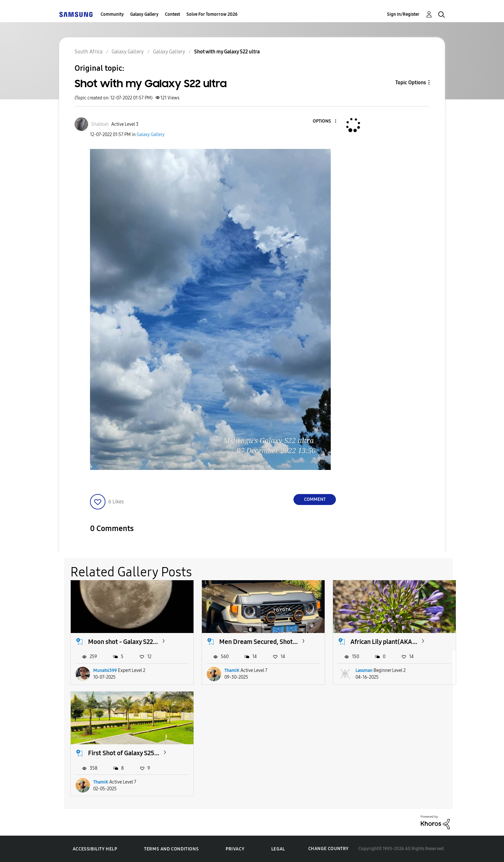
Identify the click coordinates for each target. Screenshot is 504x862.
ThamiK (232, 670)
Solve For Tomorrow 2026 (212, 14)
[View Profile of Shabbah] (100, 124)
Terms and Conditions (171, 849)
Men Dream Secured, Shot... (258, 642)
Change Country (328, 849)
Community (112, 14)
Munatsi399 (105, 670)
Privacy (235, 849)
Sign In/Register (403, 14)
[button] (325, 121)
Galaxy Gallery (144, 14)
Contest (172, 14)
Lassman (364, 670)
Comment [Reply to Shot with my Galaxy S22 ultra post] (315, 499)
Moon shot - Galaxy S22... (123, 642)
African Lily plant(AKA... (384, 642)
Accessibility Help (95, 849)
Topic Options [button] (411, 83)
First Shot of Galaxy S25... (124, 753)
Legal (278, 849)
